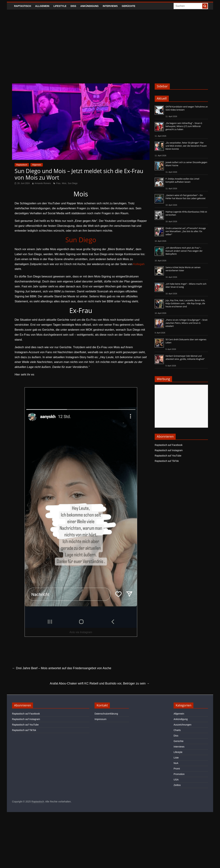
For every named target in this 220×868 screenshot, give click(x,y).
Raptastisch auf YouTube (168, 456)
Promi (177, 769)
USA (176, 780)
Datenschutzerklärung (106, 714)
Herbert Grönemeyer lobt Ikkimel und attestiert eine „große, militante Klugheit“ (185, 358)
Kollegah (139, 264)
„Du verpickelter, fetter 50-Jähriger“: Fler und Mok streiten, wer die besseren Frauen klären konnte (186, 146)
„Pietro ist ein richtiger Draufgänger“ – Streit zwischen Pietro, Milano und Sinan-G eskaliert (186, 323)
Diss (73, 6)
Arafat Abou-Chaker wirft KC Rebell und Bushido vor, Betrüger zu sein (100, 683)
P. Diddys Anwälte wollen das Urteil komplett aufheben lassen (182, 180)
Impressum (100, 719)
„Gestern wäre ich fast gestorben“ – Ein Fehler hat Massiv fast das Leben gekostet (186, 197)
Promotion (179, 774)
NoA (176, 763)
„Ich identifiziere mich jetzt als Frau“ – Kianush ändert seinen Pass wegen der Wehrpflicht (184, 251)
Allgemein (42, 6)
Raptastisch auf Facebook (169, 445)
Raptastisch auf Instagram (169, 450)
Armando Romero (43, 183)
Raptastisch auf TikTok (167, 461)
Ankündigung (89, 6)
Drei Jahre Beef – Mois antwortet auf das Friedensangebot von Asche (62, 668)
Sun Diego (73, 183)
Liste (176, 758)
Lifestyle (60, 6)
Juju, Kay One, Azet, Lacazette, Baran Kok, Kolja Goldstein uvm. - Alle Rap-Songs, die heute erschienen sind (185, 303)
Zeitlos (177, 785)
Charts (177, 730)
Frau (58, 183)
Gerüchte (129, 6)
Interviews (110, 6)
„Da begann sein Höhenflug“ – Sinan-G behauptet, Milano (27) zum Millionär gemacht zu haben (184, 126)
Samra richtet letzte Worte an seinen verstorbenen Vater (183, 269)
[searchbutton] (205, 6)
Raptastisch (23, 6)
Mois (64, 183)
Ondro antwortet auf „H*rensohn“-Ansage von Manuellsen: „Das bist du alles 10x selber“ (186, 231)
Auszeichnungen (183, 725)
